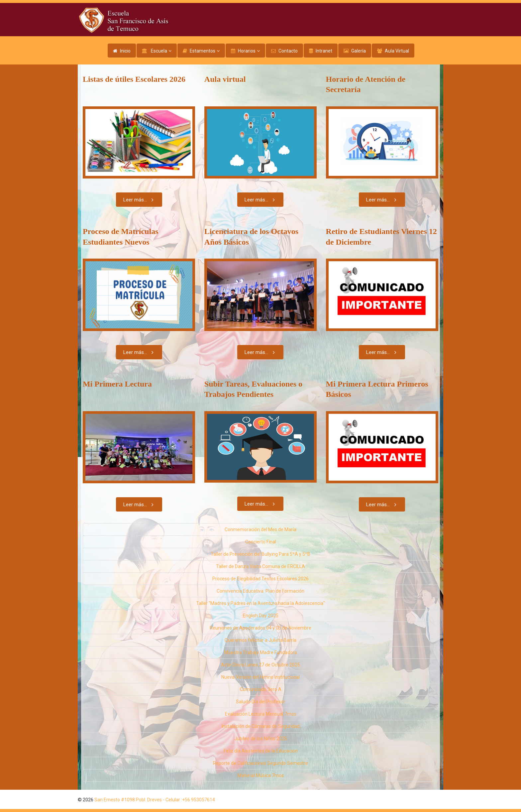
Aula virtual (225, 79)
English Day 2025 (261, 616)
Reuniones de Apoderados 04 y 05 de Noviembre (260, 628)
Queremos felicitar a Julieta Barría (260, 640)
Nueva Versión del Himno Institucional (260, 677)
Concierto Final (261, 542)
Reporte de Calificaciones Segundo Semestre (260, 763)
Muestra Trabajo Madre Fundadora (261, 652)
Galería (359, 51)
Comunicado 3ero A (261, 689)
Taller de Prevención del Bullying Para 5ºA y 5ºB (260, 554)
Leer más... (140, 200)
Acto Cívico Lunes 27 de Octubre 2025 (260, 665)
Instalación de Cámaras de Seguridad (261, 726)
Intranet (324, 51)
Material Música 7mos (261, 775)
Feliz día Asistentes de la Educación (261, 751)
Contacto (288, 51)
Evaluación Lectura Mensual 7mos (261, 714)
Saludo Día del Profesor (260, 702)
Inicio (125, 51)
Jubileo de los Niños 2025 (261, 739)
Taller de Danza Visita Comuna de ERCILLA (260, 566)
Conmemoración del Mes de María (260, 529)
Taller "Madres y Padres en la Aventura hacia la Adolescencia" (260, 603)
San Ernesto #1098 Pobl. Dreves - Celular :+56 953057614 (155, 800)
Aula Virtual (397, 51)
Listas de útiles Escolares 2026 (134, 79)
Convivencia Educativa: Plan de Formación (260, 591)
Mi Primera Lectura (117, 384)
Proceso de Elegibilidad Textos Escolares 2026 (260, 579)
